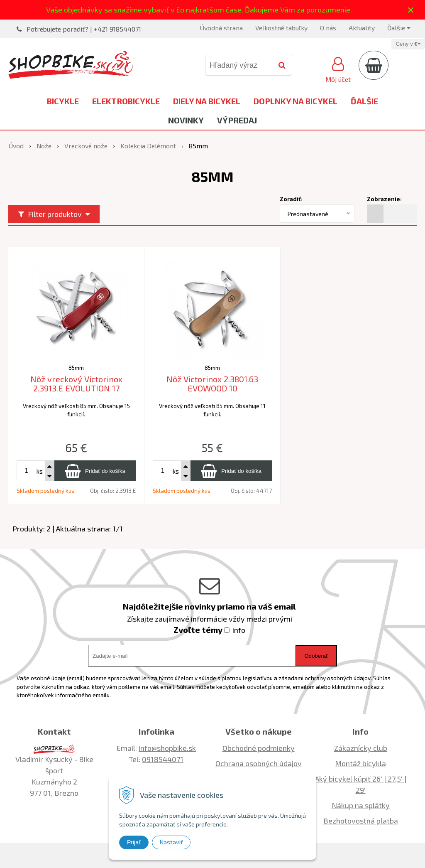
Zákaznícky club (361, 748)
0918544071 (163, 759)
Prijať (134, 842)
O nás (328, 28)
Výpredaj (237, 120)
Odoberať (316, 656)
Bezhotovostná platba (361, 821)
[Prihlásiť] (338, 69)
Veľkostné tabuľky (281, 28)
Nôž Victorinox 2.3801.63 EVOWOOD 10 (212, 384)
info (239, 630)
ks (39, 471)
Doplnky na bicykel (296, 101)
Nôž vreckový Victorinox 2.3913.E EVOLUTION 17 (76, 384)
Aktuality (362, 28)
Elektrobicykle (126, 101)
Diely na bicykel (207, 101)
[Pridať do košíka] (95, 471)
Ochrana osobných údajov (259, 763)
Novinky (186, 120)
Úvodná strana (221, 28)
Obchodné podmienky (259, 748)
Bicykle (63, 101)
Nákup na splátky (361, 805)
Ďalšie (399, 28)
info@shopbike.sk (167, 748)
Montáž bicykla (360, 763)
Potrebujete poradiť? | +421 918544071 (84, 29)
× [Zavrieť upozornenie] (411, 10)
